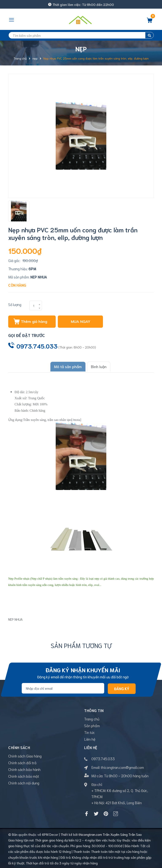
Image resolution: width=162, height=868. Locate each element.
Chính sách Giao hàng (25, 755)
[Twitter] (96, 813)
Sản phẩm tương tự (81, 644)
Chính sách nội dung (24, 782)
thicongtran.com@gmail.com (122, 766)
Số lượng (15, 304)
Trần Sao (135, 833)
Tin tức (90, 731)
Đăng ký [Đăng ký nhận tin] (122, 687)
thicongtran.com (90, 833)
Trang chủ (92, 718)
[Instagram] (116, 813)
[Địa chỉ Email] (63, 687)
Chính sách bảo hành (24, 768)
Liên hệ (90, 738)
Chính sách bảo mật (24, 775)
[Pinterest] (106, 813)
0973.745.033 (37, 346)
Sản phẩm (92, 724)
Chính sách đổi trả (22, 761)
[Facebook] (86, 813)
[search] (81, 35)
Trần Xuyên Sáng (115, 833)
